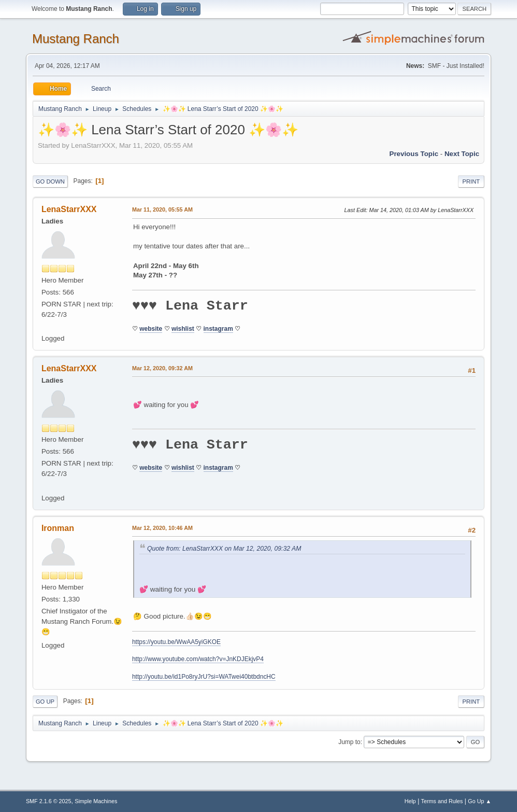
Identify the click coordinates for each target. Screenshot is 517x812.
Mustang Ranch (76, 39)
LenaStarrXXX (69, 209)
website (151, 329)
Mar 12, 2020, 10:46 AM (162, 528)
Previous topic (414, 154)
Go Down (50, 181)
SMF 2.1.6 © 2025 (49, 801)
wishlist (183, 329)
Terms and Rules (442, 801)
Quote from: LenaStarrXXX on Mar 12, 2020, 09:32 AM (224, 549)
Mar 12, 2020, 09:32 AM (162, 368)
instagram (218, 329)
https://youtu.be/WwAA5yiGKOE (176, 642)
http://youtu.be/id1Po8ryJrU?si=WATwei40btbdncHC (204, 677)
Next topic (462, 154)
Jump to (349, 742)
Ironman (58, 528)
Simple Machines (96, 801)
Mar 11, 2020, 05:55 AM (162, 209)
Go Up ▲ (479, 801)
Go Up (45, 702)
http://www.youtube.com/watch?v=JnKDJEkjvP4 (198, 659)
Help (410, 801)
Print (471, 181)
